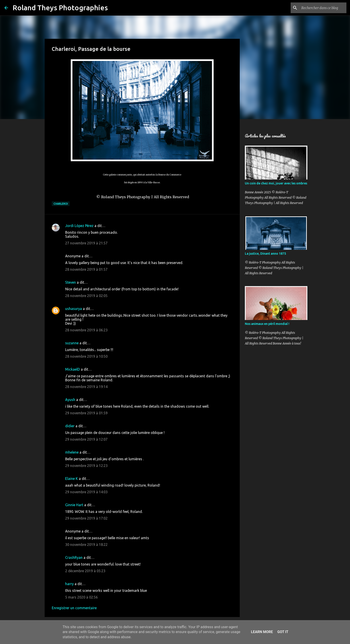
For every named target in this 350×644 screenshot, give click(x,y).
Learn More (262, 632)
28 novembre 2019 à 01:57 (86, 269)
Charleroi (61, 204)
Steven (71, 282)
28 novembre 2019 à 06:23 (86, 330)
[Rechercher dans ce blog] (323, 8)
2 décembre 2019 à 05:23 (85, 571)
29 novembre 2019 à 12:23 (86, 466)
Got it (283, 632)
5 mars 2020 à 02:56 (81, 597)
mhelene (72, 452)
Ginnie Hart (74, 505)
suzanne (72, 343)
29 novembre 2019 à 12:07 (86, 439)
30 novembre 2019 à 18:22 (86, 545)
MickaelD (73, 369)
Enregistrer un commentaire (74, 608)
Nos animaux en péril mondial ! (267, 324)
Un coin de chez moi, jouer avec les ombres (276, 183)
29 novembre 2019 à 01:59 (86, 413)
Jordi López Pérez (79, 226)
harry (69, 584)
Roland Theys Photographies (60, 8)
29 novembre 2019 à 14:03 (86, 492)
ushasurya (74, 309)
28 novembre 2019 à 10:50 (86, 356)
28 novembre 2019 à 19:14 (86, 387)
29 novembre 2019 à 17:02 (86, 518)
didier (70, 426)
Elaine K (72, 479)
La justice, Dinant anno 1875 (265, 254)
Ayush (70, 400)
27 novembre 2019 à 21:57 (86, 243)
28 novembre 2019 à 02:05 (86, 296)
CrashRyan (74, 557)
